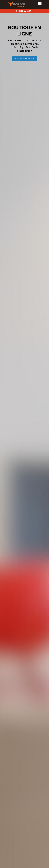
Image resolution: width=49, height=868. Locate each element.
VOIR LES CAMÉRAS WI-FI (25, 59)
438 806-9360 (24, 11)
